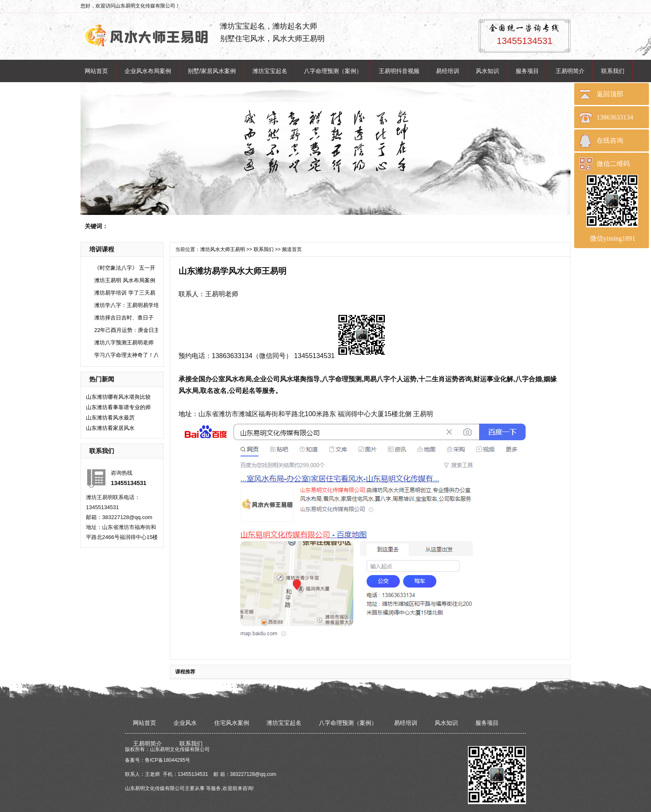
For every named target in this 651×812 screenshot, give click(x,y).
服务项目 (527, 71)
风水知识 (487, 71)
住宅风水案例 (232, 723)
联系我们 (613, 71)
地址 (185, 414)
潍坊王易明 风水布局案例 (125, 280)
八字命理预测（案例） (333, 71)
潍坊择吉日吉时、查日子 (124, 318)
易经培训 (448, 71)
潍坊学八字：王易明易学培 (127, 305)
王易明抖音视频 (399, 71)
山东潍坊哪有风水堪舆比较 (118, 397)
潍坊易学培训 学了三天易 (125, 293)
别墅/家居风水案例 (212, 71)
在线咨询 (610, 140)
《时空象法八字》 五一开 (125, 268)
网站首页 (96, 71)
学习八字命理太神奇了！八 (127, 355)
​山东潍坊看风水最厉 (110, 418)
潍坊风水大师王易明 (223, 249)
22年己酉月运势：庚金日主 (127, 330)
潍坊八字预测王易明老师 (124, 343)
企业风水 (185, 723)
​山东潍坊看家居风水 (110, 428)
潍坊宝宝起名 (270, 71)
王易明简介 (570, 71)
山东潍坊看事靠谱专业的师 (118, 407)
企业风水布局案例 (148, 71)
